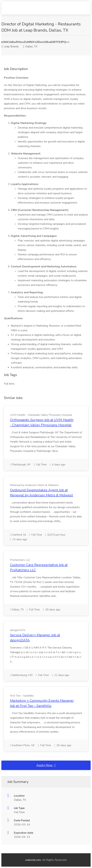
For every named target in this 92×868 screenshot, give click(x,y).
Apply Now (46, 765)
